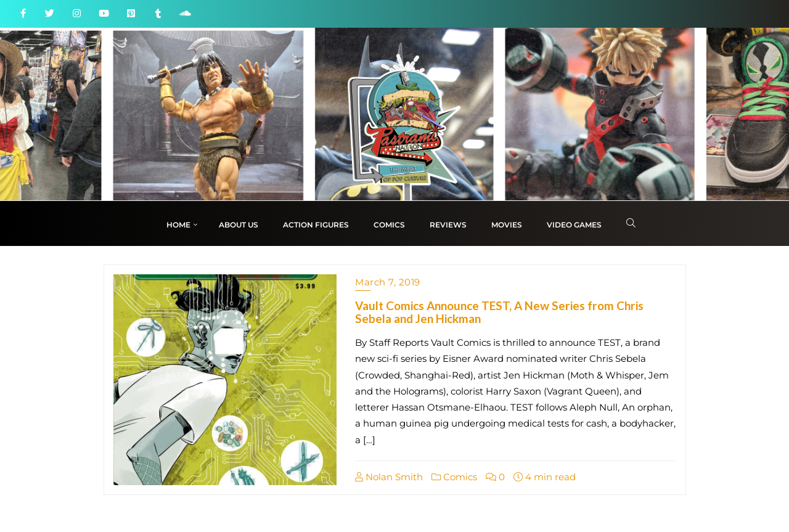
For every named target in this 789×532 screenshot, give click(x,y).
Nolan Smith (389, 477)
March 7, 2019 (388, 282)
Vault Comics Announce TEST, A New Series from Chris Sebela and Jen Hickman (499, 312)
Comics (454, 477)
